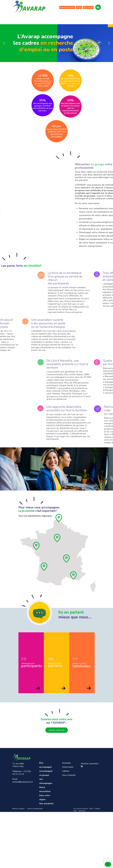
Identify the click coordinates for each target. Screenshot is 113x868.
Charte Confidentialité (35, 809)
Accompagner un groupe (37, 17)
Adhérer (79, 7)
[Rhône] (67, 558)
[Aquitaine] (44, 567)
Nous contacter (88, 7)
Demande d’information (67, 7)
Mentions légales (18, 809)
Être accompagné (20, 17)
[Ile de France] (57, 538)
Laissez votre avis (57, 730)
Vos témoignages (52, 17)
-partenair (82, 811)
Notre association (68, 17)
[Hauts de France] (59, 518)
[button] (4, 43)
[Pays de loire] (36, 546)
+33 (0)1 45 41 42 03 (22, 773)
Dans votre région (84, 17)
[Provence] (74, 575)
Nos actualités (100, 17)
